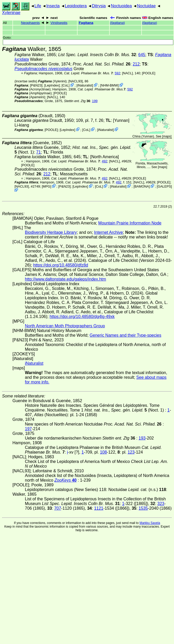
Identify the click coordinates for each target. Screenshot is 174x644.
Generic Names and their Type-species (126, 335)
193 (142, 438)
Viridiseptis (59, 23)
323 (161, 504)
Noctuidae (146, 6)
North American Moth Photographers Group (65, 326)
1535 (143, 508)
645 (142, 55)
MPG (47, 186)
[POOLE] (149, 73)
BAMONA (141, 186)
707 (58, 508)
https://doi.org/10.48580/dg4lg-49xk (82, 317)
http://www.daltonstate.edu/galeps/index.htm (65, 279)
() (117, 23)
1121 (99, 508)
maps (167, 136)
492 (104, 161)
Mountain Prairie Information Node (130, 223)
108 (103, 452)
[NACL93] (76, 81)
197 (28, 429)
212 (136, 64)
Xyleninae (11, 13)
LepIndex (52, 85)
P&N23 (36, 85)
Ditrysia (99, 6)
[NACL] (127, 73)
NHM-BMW (110, 85)
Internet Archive (109, 232)
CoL (65, 85)
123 (131, 452)
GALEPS (164, 186)
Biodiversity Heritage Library (51, 232)
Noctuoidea (121, 6)
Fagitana (86, 23)
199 (95, 101)
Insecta (53, 6)
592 (117, 73)
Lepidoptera (76, 6)
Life (38, 6)
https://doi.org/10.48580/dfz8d (61, 265)
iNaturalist (85, 85)
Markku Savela (150, 523)
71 (39, 152)
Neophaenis (30, 23)
